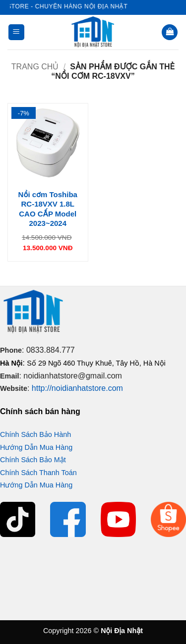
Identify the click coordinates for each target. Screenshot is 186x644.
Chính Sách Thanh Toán (38, 473)
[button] (16, 32)
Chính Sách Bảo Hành (35, 434)
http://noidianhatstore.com (77, 388)
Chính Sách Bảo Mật (33, 460)
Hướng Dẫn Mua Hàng (36, 447)
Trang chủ (35, 67)
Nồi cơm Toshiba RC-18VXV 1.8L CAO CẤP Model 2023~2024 (48, 209)
